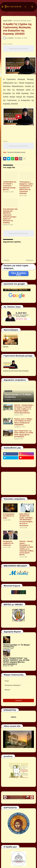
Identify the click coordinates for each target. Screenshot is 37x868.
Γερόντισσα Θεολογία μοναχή (22, 21)
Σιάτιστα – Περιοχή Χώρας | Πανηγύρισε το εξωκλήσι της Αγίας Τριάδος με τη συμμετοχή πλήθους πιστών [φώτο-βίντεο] (24, 409)
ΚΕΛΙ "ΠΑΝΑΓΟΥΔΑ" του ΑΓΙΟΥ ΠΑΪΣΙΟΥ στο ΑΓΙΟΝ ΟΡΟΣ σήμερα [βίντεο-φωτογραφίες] (24, 434)
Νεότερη (7, 260)
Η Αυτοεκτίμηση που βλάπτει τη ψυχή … (9, 516)
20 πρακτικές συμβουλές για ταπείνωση (8, 543)
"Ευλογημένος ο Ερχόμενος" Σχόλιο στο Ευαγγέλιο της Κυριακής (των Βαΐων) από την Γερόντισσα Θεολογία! (26, 188)
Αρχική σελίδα (7, 21)
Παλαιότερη (29, 260)
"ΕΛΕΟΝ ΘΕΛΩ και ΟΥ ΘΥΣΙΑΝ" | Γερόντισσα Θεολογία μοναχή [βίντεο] (10, 186)
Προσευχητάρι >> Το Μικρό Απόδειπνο (18, 396)
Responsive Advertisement (18, 48)
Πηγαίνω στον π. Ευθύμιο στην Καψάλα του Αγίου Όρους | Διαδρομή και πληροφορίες (23, 422)
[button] (2, 7)
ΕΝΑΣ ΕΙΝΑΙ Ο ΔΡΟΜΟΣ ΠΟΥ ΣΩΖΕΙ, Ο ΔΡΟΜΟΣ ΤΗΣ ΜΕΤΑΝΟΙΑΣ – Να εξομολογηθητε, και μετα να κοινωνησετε (26, 520)
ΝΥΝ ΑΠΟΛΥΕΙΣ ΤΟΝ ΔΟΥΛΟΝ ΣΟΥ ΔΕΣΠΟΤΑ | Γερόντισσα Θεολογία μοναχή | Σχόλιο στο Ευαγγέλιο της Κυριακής (10, 216)
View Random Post (18, 273)
